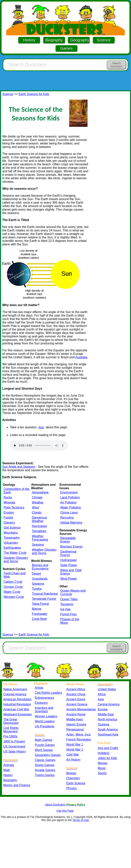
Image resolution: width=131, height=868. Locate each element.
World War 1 (75, 745)
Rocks (8, 497)
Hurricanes (39, 526)
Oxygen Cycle (13, 587)
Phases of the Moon (70, 621)
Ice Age (65, 609)
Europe (103, 709)
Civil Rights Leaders (48, 693)
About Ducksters (55, 805)
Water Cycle (12, 592)
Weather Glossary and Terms (44, 551)
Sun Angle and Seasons (19, 467)
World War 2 (75, 750)
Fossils (8, 518)
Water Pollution (71, 507)
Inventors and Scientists (44, 710)
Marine (37, 609)
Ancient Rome (76, 714)
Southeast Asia (108, 734)
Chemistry (73, 778)
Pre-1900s (10, 736)
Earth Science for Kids (34, 94)
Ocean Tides (69, 599)
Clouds (37, 513)
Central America (109, 704)
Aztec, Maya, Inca (78, 734)
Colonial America (15, 694)
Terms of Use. (81, 820)
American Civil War (16, 709)
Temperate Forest (44, 599)
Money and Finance (17, 785)
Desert (36, 574)
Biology (71, 773)
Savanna (38, 584)
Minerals (9, 502)
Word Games (44, 750)
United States (107, 689)
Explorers (41, 703)
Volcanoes (11, 543)
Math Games (44, 740)
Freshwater (40, 614)
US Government (14, 746)
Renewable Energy (68, 540)
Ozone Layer (69, 513)
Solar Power (69, 565)
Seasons (38, 545)
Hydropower (69, 560)
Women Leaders (46, 716)
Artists (39, 688)
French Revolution (79, 740)
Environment (69, 492)
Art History (73, 760)
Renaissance (75, 729)
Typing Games (45, 775)
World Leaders (45, 721)
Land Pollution (70, 497)
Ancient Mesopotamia (81, 709)
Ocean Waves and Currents (73, 592)
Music (102, 768)
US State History (15, 751)
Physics (72, 788)
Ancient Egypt (76, 699)
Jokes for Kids (107, 758)
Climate (37, 497)
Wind (35, 507)
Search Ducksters (117, 65)
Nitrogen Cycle (14, 597)
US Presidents (45, 726)
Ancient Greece (77, 704)
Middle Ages (75, 719)
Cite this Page (65, 811)
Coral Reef (39, 619)
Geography (80, 40)
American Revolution (17, 699)
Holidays (104, 753)
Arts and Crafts (108, 748)
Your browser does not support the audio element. (39, 446)
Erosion (9, 513)
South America (108, 729)
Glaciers (9, 523)
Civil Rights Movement (11, 730)
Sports (102, 773)
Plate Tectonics (14, 507)
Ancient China (76, 694)
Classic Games (45, 760)
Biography (54, 40)
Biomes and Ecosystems (40, 567)
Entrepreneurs (44, 698)
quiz (41, 427)
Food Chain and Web (14, 575)
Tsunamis (67, 604)
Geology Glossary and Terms (16, 559)
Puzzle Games (45, 745)
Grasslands (40, 579)
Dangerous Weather (39, 519)
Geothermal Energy (68, 553)
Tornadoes (39, 531)
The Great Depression (11, 721)
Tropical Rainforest (45, 594)
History (29, 40)
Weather (38, 502)
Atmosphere (40, 492)
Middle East (106, 714)
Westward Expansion (18, 714)
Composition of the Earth (16, 491)
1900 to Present (14, 741)
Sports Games (45, 765)
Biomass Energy (72, 547)
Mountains (11, 533)
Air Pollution (68, 502)
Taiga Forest (40, 604)
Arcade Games (45, 770)
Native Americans (15, 689)
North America (107, 719)
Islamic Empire (76, 724)
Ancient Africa (76, 689)
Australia (81, 357)
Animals (9, 765)
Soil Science (12, 528)
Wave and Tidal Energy (71, 572)
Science (104, 40)
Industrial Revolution (17, 704)
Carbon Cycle (13, 582)
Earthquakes (12, 548)
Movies (103, 763)
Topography (12, 538)
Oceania (103, 724)
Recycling (67, 518)
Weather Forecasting (40, 538)
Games (66, 48)
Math (7, 770)
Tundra (37, 589)
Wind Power (69, 579)
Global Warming (71, 523)
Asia (101, 699)
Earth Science (76, 783)
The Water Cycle (15, 553)
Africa (102, 694)
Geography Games (48, 755)
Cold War (73, 755)
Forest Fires (68, 614)
